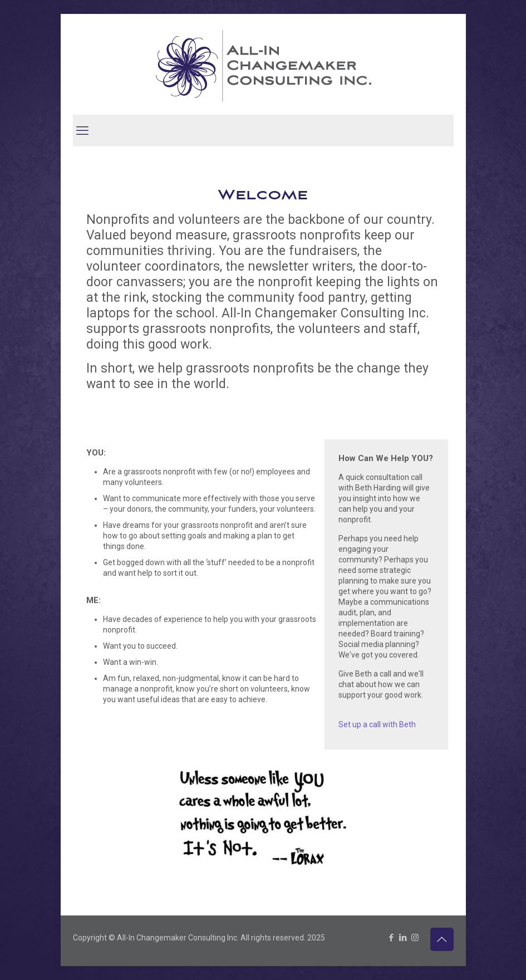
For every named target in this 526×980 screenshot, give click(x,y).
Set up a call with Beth (377, 724)
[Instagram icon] (415, 938)
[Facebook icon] (392, 938)
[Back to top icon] (442, 939)
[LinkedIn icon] (403, 938)
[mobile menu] (82, 131)
